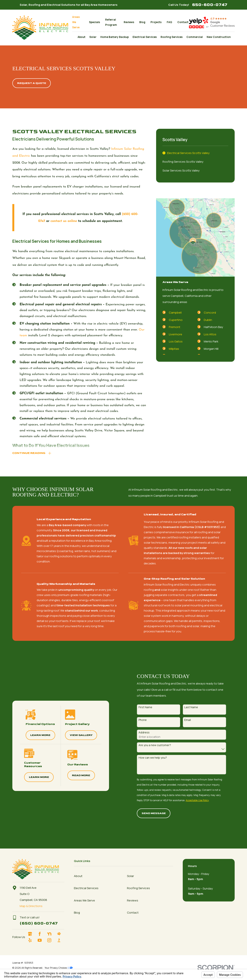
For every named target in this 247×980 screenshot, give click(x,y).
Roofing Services (138, 888)
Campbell (175, 313)
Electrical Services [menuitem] (145, 37)
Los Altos (210, 334)
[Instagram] (51, 940)
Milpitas (174, 349)
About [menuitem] (82, 37)
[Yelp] (32, 940)
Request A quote (32, 83)
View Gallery (75, 735)
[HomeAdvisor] (61, 934)
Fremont (175, 327)
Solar (130, 876)
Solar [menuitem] (93, 37)
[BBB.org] (61, 940)
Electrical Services (86, 888)
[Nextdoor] (51, 934)
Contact (183, 22)
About (78, 876)
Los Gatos (176, 341)
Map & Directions (31, 906)
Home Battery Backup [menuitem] (115, 37)
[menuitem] (195, 153)
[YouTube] (41, 940)
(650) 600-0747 (39, 923)
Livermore (176, 334)
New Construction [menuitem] (219, 37)
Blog (142, 22)
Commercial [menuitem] (195, 37)
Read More (75, 775)
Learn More (35, 735)
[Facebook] (41, 934)
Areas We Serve (76, 22)
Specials (94, 22)
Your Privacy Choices (59, 968)
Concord (210, 313)
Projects (156, 22)
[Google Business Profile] (32, 934)
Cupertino (176, 320)
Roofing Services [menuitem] (172, 37)
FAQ (169, 22)
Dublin (208, 320)
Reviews (129, 22)
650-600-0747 (210, 5)
